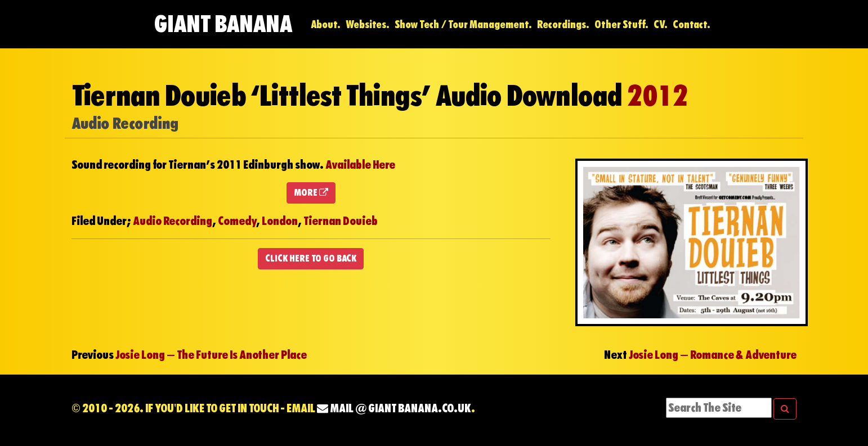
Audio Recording (173, 221)
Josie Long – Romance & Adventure (713, 355)
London (280, 221)
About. (326, 24)
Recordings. (563, 24)
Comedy (237, 221)
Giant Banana (223, 24)
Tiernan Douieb (341, 221)
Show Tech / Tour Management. (463, 24)
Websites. (368, 24)
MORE (311, 193)
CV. (661, 24)
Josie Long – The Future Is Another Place (211, 355)
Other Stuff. (621, 24)
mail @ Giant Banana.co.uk (394, 408)
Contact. (692, 24)
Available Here (360, 165)
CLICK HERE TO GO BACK (311, 258)
